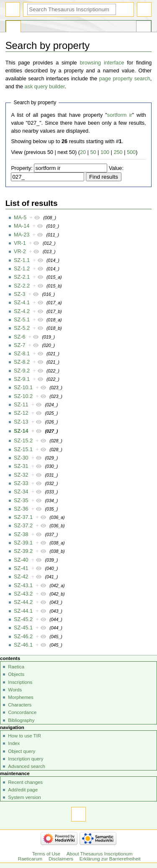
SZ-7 (20, 345)
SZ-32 (21, 475)
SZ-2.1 (22, 277)
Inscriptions (20, 682)
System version (24, 797)
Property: (22, 168)
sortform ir (120, 115)
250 (118, 152)
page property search (125, 79)
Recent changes (25, 782)
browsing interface (102, 63)
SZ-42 (21, 577)
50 (93, 152)
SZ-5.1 (22, 320)
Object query (22, 751)
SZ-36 (21, 509)
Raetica (16, 667)
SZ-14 (21, 431)
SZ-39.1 (23, 543)
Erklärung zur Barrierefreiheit (110, 859)
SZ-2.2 (22, 286)
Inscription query (26, 759)
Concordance (22, 712)
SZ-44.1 (23, 611)
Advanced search (27, 766)
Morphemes (21, 697)
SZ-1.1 (22, 260)
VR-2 (20, 252)
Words (15, 690)
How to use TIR (24, 736)
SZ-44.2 (23, 602)
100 (105, 152)
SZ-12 (21, 413)
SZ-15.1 (23, 449)
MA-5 (20, 218)
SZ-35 (21, 501)
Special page (13, 28)
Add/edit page (23, 790)
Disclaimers (61, 859)
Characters (20, 705)
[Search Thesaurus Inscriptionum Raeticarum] (72, 9)
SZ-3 (20, 294)
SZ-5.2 (22, 328)
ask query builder (45, 87)
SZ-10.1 (23, 388)
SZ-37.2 (23, 526)
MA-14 (22, 226)
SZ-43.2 (23, 594)
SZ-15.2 (23, 441)
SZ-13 (21, 422)
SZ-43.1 (23, 586)
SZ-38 (21, 534)
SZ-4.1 (22, 303)
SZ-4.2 (22, 311)
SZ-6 (20, 337)
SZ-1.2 (22, 269)
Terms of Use (46, 854)
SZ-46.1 (23, 645)
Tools (144, 28)
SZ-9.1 (22, 379)
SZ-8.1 (22, 354)
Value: (116, 168)
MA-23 (22, 235)
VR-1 (20, 243)
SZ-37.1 (23, 517)
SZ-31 (21, 466)
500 (131, 152)
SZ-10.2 (23, 396)
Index (14, 743)
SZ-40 (21, 560)
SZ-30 (21, 458)
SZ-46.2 (23, 637)
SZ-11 (21, 405)
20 (83, 152)
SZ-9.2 (22, 371)
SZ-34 (21, 492)
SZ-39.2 (23, 551)
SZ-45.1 (23, 628)
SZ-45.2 (23, 619)
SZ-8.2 (22, 362)
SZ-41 (21, 568)
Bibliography (21, 720)
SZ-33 (21, 483)
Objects (16, 674)
